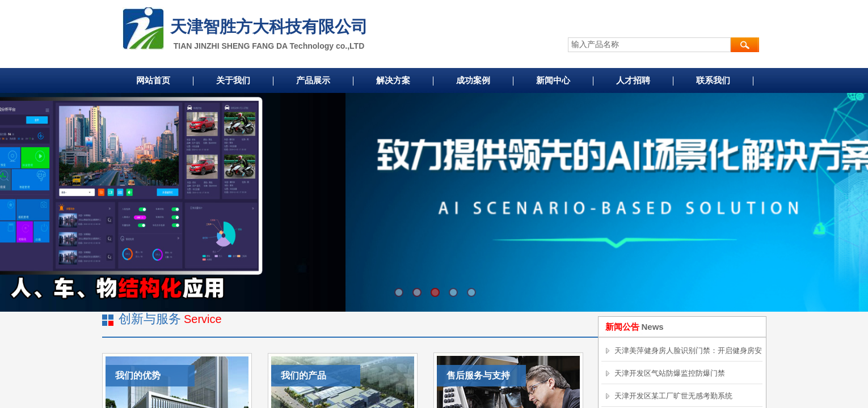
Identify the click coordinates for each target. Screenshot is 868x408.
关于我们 (233, 80)
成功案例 (473, 80)
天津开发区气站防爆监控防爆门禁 (670, 373)
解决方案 (393, 80)
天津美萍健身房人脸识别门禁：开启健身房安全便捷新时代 (688, 361)
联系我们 (713, 80)
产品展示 (313, 80)
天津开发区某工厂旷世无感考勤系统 (673, 396)
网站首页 (153, 80)
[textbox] (649, 45)
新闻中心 (553, 80)
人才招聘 (633, 80)
